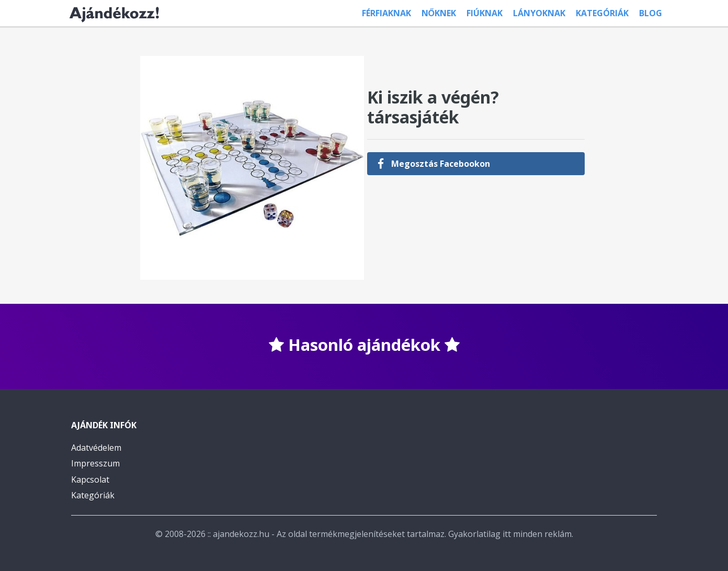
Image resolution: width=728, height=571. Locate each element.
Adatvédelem (96, 448)
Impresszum (95, 463)
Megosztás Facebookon (434, 164)
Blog (651, 13)
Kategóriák (602, 13)
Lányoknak (539, 13)
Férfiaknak (386, 13)
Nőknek (439, 13)
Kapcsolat (90, 479)
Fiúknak (485, 13)
